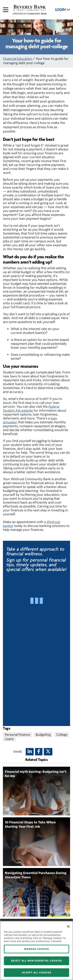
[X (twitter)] (48, 752)
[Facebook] (39, 752)
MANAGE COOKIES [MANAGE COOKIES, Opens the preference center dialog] (36, 949)
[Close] (68, 926)
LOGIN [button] (63, 10)
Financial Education (18, 59)
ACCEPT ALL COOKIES (37, 973)
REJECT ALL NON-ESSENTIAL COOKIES (36, 961)
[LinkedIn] (30, 752)
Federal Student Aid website (31, 409)
